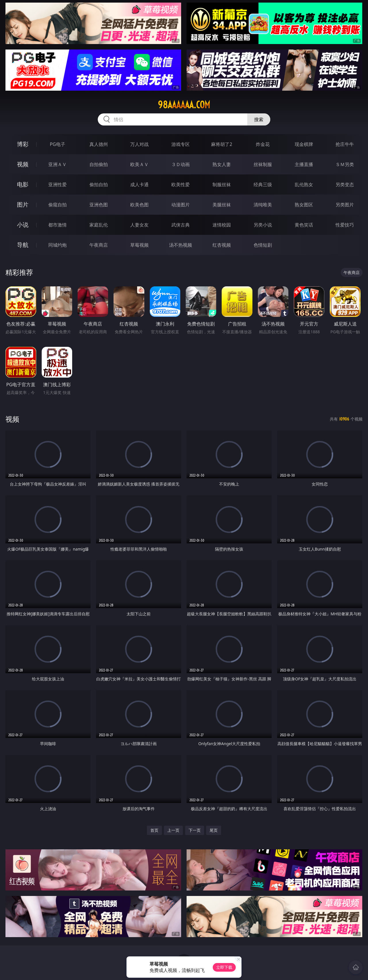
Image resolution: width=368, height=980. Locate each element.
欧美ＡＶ (139, 164)
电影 (23, 184)
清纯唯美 (263, 205)
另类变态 (345, 184)
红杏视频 (222, 245)
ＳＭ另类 (345, 164)
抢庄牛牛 (345, 144)
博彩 (23, 144)
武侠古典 (181, 225)
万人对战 (139, 144)
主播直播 (304, 164)
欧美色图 (139, 205)
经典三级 (263, 184)
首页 (154, 830)
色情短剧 (263, 245)
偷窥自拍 (57, 205)
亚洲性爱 (57, 184)
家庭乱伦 (99, 225)
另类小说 (263, 225)
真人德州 (99, 144)
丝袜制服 (263, 164)
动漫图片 (181, 205)
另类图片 (345, 205)
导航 (23, 245)
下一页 (195, 830)
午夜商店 (99, 245)
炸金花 (263, 144)
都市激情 (57, 225)
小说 (23, 225)
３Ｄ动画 (181, 164)
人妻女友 (139, 225)
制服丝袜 (222, 184)
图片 (23, 204)
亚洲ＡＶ (57, 164)
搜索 (259, 119)
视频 (23, 164)
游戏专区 (181, 144)
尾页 (214, 830)
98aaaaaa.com (184, 105)
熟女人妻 (222, 164)
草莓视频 (139, 245)
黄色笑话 (304, 225)
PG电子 (57, 144)
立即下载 (224, 967)
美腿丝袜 (222, 205)
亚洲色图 (99, 205)
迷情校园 (222, 225)
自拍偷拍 (99, 164)
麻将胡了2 (222, 144)
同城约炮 (57, 245)
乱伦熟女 (304, 184)
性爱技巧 (345, 225)
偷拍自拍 (99, 184)
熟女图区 (304, 205)
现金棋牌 (304, 144)
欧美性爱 (181, 184)
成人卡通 (139, 184)
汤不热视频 (181, 245)
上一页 (173, 830)
